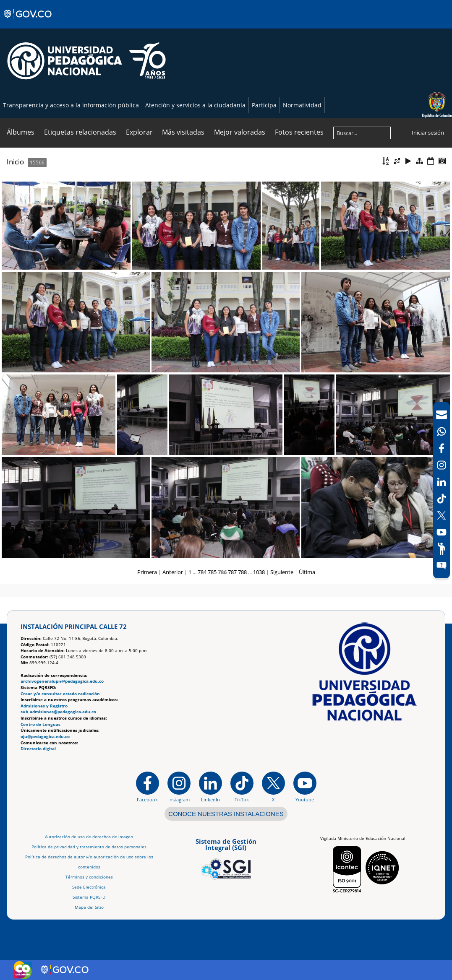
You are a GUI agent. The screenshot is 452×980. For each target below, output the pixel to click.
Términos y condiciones (89, 877)
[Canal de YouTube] (442, 532)
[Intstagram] (442, 465)
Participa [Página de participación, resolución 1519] (264, 105)
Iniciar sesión (428, 133)
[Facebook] (442, 448)
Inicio (15, 162)
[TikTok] (442, 499)
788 (242, 572)
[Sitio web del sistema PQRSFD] (442, 566)
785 (212, 572)
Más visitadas (183, 132)
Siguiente (282, 572)
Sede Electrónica (89, 887)
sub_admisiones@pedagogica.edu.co (58, 712)
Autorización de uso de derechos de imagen (89, 837)
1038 (259, 572)
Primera (147, 572)
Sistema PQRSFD (89, 897)
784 (202, 572)
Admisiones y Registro (44, 706)
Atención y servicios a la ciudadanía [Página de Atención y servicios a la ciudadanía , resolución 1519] (195, 105)
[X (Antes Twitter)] (442, 515)
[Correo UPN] (442, 415)
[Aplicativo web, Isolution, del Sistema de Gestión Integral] (226, 858)
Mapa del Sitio (89, 907)
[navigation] (442, 490)
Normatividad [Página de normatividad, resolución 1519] (302, 105)
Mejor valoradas (240, 132)
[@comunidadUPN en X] (273, 787)
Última (307, 572)
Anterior (173, 572)
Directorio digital (38, 749)
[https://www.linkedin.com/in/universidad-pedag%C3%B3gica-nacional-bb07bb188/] (210, 787)
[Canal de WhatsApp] (442, 432)
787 (232, 572)
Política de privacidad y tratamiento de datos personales (89, 847)
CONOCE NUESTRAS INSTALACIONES (226, 814)
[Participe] (442, 549)
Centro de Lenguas (40, 724)
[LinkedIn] (442, 482)
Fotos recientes (299, 132)
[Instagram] (179, 787)
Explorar (139, 132)
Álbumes (21, 132)
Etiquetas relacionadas (80, 132)
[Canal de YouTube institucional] (305, 787)
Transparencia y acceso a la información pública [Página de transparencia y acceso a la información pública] (71, 105)
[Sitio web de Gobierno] (28, 22)
